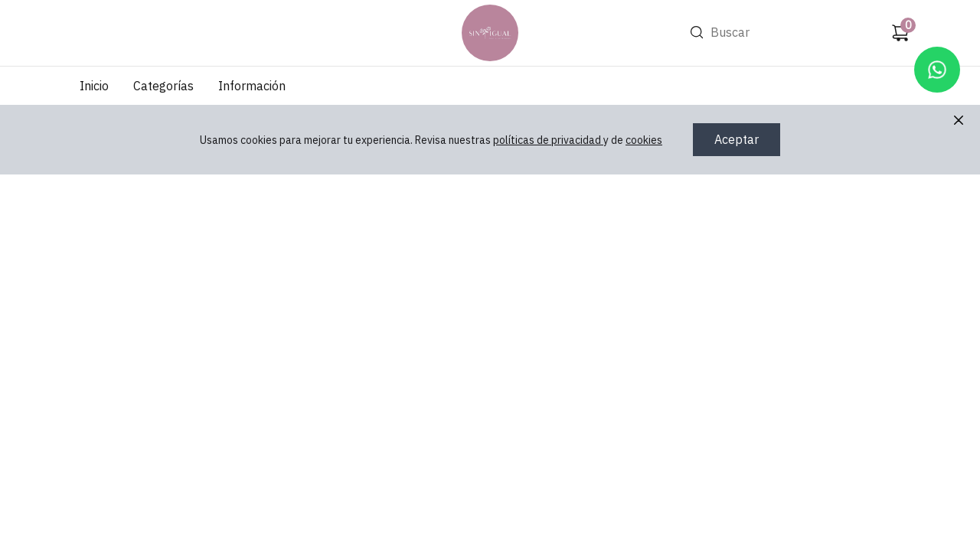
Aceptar (737, 139)
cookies (644, 140)
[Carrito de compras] (900, 33)
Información (252, 86)
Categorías (163, 86)
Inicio (94, 86)
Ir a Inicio (487, 12)
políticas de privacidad (548, 140)
